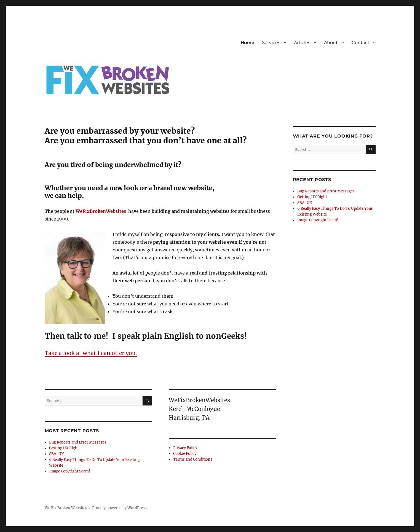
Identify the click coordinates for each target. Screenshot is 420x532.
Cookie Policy (185, 454)
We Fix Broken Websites (66, 508)
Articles (302, 43)
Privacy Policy (185, 448)
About (331, 43)
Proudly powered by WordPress (119, 508)
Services (271, 43)
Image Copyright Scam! (70, 471)
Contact (361, 43)
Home (247, 43)
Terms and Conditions (193, 459)
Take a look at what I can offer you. (91, 353)
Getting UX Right (64, 448)
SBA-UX (56, 454)
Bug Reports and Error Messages (78, 442)
